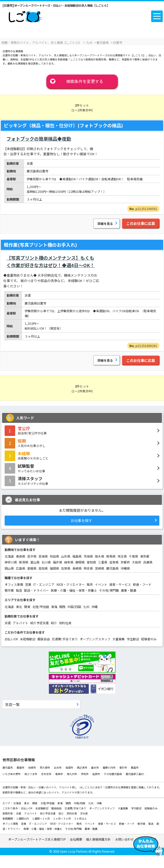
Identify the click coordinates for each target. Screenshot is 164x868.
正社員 (84, 813)
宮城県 (43, 556)
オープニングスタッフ (95, 639)
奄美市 (59, 774)
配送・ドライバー (36, 590)
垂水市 (95, 767)
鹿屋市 (21, 767)
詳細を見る (105, 223)
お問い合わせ (124, 839)
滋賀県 (114, 562)
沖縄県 (125, 568)
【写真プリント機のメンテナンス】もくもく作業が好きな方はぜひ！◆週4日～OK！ (51, 261)
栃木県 (100, 556)
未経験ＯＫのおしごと (82, 455)
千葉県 (133, 556)
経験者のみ (149, 639)
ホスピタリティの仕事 (82, 480)
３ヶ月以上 (80, 818)
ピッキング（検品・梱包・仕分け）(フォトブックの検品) (63, 125)
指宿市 (69, 767)
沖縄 (94, 607)
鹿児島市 (8, 767)
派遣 (8, 623)
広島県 (21, 568)
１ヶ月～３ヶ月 (62, 818)
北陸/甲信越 (41, 607)
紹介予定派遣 (40, 623)
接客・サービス (120, 584)
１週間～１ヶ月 (41, 818)
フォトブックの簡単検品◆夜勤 (39, 139)
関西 (62, 607)
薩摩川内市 (109, 767)
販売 (90, 584)
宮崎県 (100, 568)
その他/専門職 (109, 590)
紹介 (54, 623)
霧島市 (135, 767)
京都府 (125, 562)
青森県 (21, 556)
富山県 (35, 562)
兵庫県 (148, 562)
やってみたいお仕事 (82, 468)
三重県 (103, 562)
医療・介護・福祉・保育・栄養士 (74, 590)
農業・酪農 (129, 590)
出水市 (58, 767)
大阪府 (137, 562)
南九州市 (72, 774)
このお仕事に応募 (141, 223)
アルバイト (21, 623)
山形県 (66, 556)
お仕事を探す (81, 520)
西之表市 (82, 767)
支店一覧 (12, 704)
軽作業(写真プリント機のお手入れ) (40, 245)
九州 (86, 607)
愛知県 (91, 562)
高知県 (43, 568)
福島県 (77, 556)
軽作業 (9, 590)
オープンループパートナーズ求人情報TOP (37, 839)
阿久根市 (45, 767)
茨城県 (88, 556)
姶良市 (96, 774)
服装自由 (44, 639)
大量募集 (119, 639)
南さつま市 (31, 774)
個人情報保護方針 (99, 839)
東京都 (145, 556)
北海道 (9, 556)
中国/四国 (74, 607)
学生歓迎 (133, 639)
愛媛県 (32, 568)
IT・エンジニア (44, 584)
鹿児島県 (112, 568)
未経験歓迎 (28, 639)
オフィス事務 (14, 584)
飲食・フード (142, 584)
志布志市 (46, 774)
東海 (54, 607)
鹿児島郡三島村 (135, 774)
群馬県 (111, 556)
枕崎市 (32, 767)
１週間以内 (23, 818)
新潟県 (24, 562)
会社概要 (76, 839)
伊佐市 (85, 774)
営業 (28, 584)
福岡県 (54, 568)
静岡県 (80, 562)
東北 (19, 607)
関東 (27, 607)
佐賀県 (66, 568)
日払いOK (11, 639)
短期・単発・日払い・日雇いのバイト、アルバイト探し (45, 787)
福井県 (57, 562)
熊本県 (88, 568)
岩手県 (32, 556)
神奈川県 (11, 562)
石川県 (46, 562)
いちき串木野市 (12, 774)
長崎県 (77, 568)
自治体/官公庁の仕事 (82, 430)
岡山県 (9, 568)
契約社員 (65, 623)
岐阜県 (69, 562)
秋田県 (54, 556)
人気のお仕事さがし (82, 443)
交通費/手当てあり (65, 639)
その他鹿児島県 (113, 774)
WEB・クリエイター (71, 584)
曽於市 (123, 767)
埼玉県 (122, 556)
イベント (101, 584)
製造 (19, 590)
